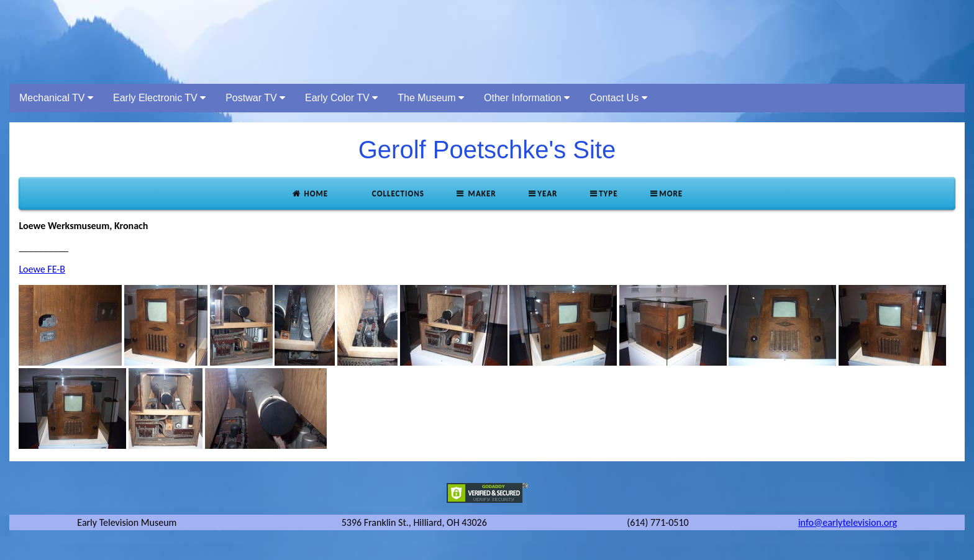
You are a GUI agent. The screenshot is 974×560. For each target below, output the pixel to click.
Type (603, 193)
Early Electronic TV (159, 98)
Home (310, 193)
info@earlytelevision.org (848, 522)
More (666, 193)
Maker (476, 193)
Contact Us (618, 98)
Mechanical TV (56, 98)
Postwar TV (255, 98)
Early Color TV (341, 98)
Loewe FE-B (42, 269)
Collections (397, 193)
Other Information (527, 98)
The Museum (431, 98)
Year (543, 193)
